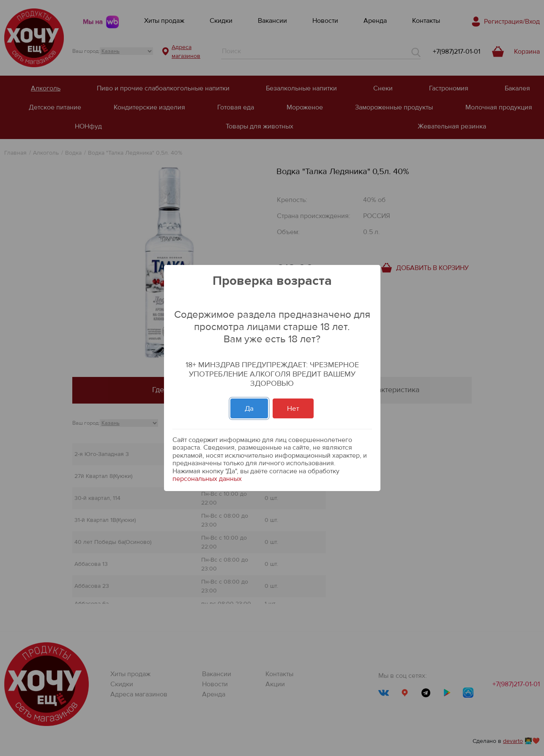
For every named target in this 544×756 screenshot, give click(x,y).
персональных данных (207, 479)
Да (249, 408)
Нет (293, 408)
